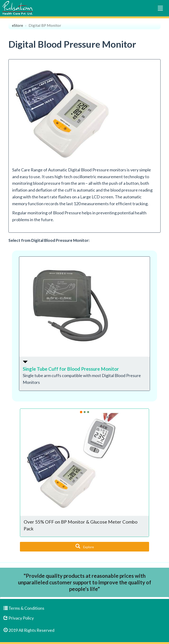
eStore (17, 25)
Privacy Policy (19, 618)
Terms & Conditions (24, 608)
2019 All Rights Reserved (29, 630)
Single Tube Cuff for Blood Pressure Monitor (71, 369)
